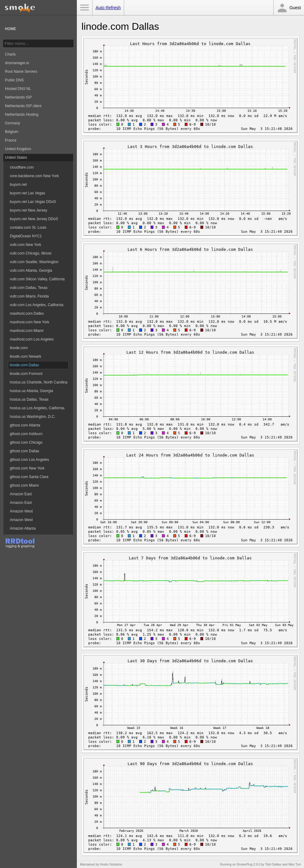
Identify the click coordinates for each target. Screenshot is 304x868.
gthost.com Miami (24, 485)
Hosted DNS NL (18, 89)
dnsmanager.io (17, 63)
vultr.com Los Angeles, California (37, 305)
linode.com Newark (26, 356)
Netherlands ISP (18, 97)
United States (16, 158)
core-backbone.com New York (34, 176)
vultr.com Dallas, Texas (29, 288)
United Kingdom (18, 149)
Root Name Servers (21, 72)
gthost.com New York (27, 468)
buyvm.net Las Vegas (28, 193)
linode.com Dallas (24, 365)
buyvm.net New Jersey (28, 210)
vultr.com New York (26, 245)
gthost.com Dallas (24, 451)
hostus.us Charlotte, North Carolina (39, 382)
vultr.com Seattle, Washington (34, 262)
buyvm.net (18, 185)
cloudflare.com (22, 167)
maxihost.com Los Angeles (32, 339)
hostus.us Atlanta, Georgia (32, 391)
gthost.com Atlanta (25, 425)
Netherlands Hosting (22, 115)
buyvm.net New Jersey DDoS (34, 219)
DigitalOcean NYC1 (26, 236)
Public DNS (14, 80)
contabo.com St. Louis (28, 228)
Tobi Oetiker (273, 864)
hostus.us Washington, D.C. (33, 417)
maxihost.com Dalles (27, 313)
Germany (12, 123)
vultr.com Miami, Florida (29, 296)
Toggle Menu (85, 8)
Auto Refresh (108, 8)
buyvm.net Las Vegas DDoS (33, 202)
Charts (10, 54)
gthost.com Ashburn (26, 434)
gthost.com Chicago (26, 442)
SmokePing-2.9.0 (249, 864)
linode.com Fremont (26, 374)
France (11, 140)
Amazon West (21, 511)
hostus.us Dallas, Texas (29, 399)
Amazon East (21, 494)
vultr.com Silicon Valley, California (37, 279)
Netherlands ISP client (23, 106)
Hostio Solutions (111, 864)
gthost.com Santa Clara (29, 477)
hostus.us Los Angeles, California (37, 408)
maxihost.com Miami (27, 331)
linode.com (19, 348)
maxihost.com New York (30, 322)
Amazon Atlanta (23, 528)
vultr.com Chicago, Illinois (31, 253)
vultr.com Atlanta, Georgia (31, 271)
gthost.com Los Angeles (29, 460)
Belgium (12, 132)
